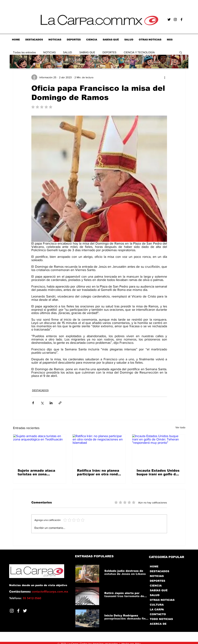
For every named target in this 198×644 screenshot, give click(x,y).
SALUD (68, 52)
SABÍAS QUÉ (159, 590)
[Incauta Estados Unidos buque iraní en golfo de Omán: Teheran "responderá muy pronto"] (159, 449)
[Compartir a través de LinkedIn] (51, 403)
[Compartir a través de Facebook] (33, 403)
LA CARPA (157, 609)
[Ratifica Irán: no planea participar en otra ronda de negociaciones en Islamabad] (99, 449)
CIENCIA (156, 586)
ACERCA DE (158, 624)
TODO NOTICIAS (161, 619)
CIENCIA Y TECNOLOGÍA (139, 52)
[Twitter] (25, 611)
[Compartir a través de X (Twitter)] (42, 403)
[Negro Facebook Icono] (181, 19)
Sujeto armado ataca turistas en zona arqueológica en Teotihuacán (36, 472)
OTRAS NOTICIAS (162, 600)
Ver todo (180, 427)
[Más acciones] (165, 77)
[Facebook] (18, 611)
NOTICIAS (49, 52)
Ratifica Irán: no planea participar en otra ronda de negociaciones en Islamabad (98, 472)
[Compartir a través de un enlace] (60, 403)
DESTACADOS (40, 390)
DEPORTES (109, 52)
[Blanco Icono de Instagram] (12, 611)
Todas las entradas (24, 52)
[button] (181, 52)
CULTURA (157, 605)
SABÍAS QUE (87, 52)
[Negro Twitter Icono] (169, 19)
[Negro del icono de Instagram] (175, 19)
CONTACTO (158, 614)
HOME (154, 566)
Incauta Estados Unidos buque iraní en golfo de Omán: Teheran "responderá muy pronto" (158, 472)
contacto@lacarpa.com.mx (50, 592)
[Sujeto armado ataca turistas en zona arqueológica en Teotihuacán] (40, 449)
